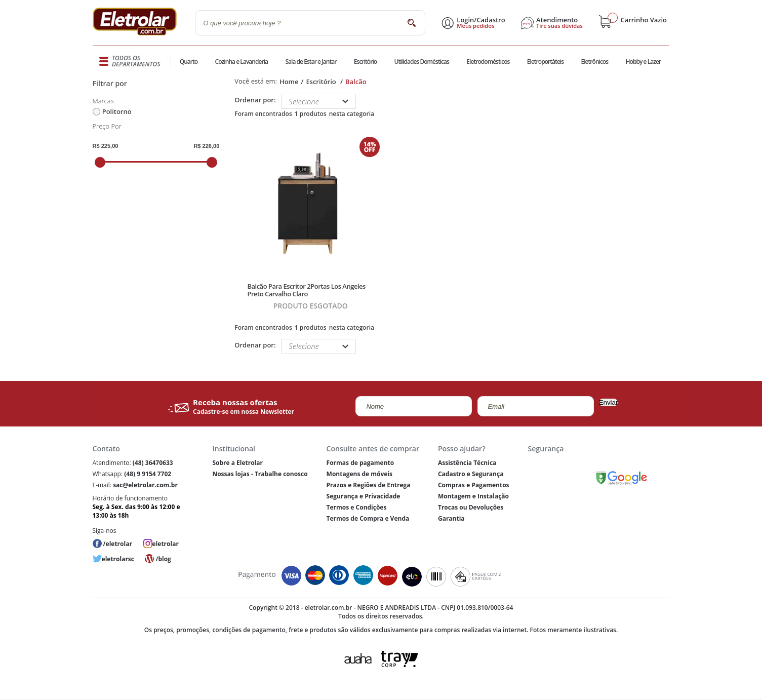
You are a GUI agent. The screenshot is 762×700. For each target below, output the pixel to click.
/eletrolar (118, 544)
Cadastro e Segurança (471, 474)
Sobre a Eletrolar (237, 463)
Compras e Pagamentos (474, 485)
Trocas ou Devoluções (471, 507)
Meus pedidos (475, 26)
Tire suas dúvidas (559, 26)
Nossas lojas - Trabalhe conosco (260, 474)
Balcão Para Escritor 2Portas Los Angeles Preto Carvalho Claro (306, 290)
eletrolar (166, 544)
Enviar (609, 402)
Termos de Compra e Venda (368, 518)
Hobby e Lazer (644, 62)
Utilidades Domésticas (422, 62)
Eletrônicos (594, 62)
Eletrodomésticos (488, 62)
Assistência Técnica (467, 463)
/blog (163, 559)
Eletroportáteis (545, 62)
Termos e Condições (357, 507)
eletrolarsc (118, 559)
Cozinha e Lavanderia (242, 62)
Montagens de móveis (359, 474)
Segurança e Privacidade (364, 496)
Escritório (365, 62)
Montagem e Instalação (473, 496)
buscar (412, 23)
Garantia (451, 518)
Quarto (189, 62)
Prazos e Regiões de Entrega (369, 485)
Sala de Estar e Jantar (311, 62)
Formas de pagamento (360, 463)
